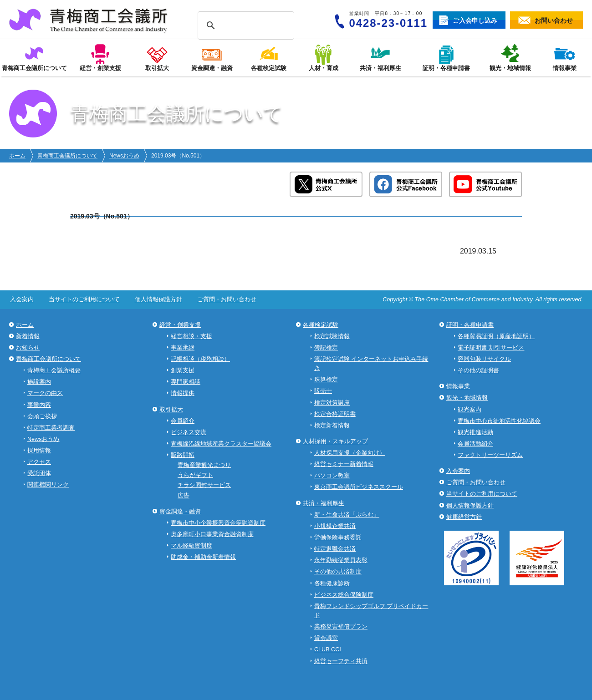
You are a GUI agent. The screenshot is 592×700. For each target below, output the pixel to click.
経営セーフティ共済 (341, 661)
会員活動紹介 (475, 444)
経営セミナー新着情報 (344, 464)
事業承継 (183, 348)
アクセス (39, 462)
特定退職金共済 (335, 549)
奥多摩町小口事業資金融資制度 (212, 534)
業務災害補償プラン (341, 627)
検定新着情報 (332, 426)
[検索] (245, 26)
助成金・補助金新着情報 (203, 557)
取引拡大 (171, 410)
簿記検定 (326, 348)
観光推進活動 (475, 432)
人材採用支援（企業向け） (350, 453)
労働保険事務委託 (338, 538)
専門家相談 (186, 382)
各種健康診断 (332, 583)
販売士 (323, 391)
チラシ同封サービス (204, 485)
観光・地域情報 (467, 398)
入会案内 (21, 299)
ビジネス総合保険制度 (344, 595)
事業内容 (39, 405)
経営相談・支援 (191, 336)
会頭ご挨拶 (42, 416)
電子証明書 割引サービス (491, 348)
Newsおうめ (124, 156)
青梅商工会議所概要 (54, 370)
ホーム (17, 156)
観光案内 (470, 410)
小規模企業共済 (335, 526)
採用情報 (39, 451)
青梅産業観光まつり (204, 465)
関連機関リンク (48, 485)
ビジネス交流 (189, 432)
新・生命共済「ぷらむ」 (347, 515)
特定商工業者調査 (51, 428)
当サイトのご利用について (82, 299)
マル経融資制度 (191, 546)
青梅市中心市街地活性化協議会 (499, 421)
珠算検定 (326, 380)
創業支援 (183, 370)
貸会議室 (326, 638)
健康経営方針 (464, 517)
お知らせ (28, 348)
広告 (184, 496)
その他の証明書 (478, 370)
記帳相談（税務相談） (200, 359)
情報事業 (458, 386)
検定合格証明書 (335, 414)
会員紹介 (183, 421)
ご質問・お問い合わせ (222, 299)
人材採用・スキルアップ (335, 441)
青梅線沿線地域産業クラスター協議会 (221, 444)
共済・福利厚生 (324, 503)
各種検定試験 (321, 325)
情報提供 (183, 393)
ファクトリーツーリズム (490, 455)
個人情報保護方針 (155, 299)
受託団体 (39, 473)
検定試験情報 (332, 336)
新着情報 (28, 336)
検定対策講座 (332, 403)
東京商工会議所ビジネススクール (359, 487)
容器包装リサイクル (484, 359)
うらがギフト (195, 475)
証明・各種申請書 (470, 325)
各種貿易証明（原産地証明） (496, 336)
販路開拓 (183, 455)
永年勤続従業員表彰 (341, 560)
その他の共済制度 (338, 572)
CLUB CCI (328, 649)
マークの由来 (45, 393)
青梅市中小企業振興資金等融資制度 (218, 523)
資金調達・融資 (180, 512)
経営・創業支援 (180, 325)
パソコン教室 (332, 476)
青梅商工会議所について (67, 156)
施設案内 (39, 382)
